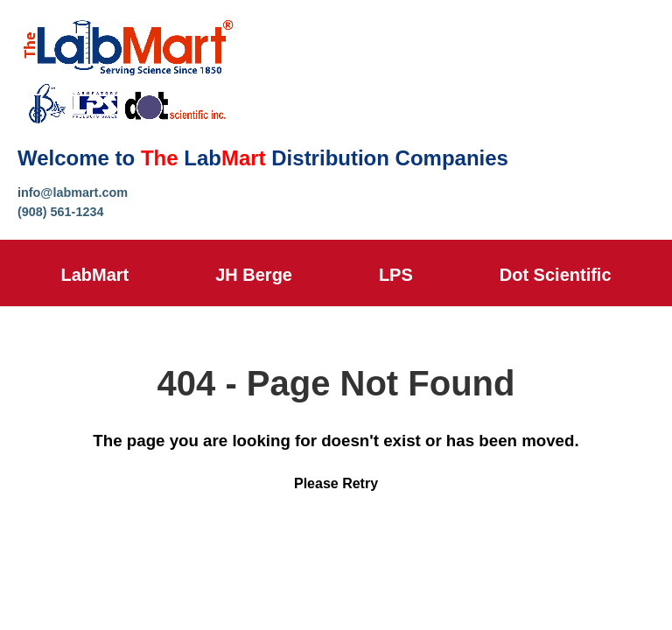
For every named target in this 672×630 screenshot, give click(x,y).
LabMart (94, 275)
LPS (396, 275)
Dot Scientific (556, 275)
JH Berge (254, 275)
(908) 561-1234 (60, 212)
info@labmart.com (73, 192)
